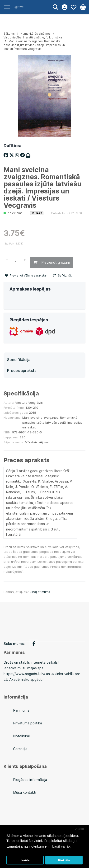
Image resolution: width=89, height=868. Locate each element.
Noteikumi (21, 736)
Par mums (21, 710)
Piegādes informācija (30, 780)
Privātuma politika (28, 723)
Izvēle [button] (25, 860)
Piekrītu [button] (64, 860)
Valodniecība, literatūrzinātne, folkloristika (33, 37)
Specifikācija (19, 360)
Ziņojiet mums (40, 592)
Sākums (9, 34)
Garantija (20, 749)
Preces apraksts (22, 371)
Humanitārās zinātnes (35, 34)
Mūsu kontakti (25, 792)
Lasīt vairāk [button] (61, 846)
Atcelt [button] (80, 829)
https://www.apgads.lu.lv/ (24, 674)
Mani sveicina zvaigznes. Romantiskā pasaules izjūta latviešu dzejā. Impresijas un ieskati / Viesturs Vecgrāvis (34, 45)
